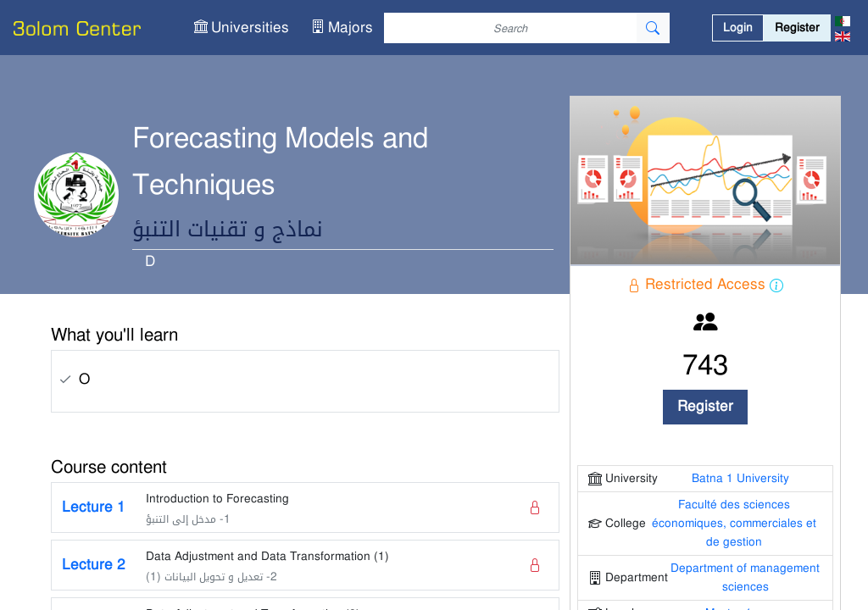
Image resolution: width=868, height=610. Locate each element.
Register (797, 28)
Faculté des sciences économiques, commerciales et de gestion (734, 524)
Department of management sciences (745, 578)
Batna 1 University (740, 479)
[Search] (510, 28)
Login (738, 28)
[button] (242, 28)
